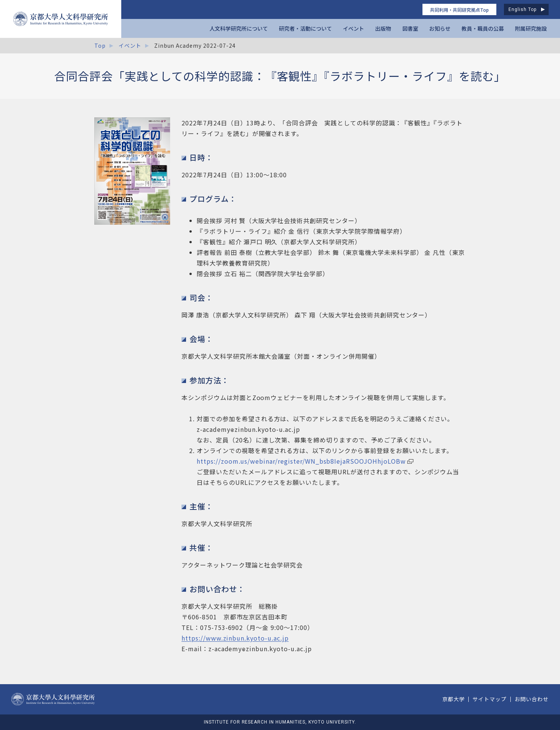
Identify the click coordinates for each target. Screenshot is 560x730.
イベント (354, 28)
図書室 (410, 28)
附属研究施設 (531, 28)
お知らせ (440, 28)
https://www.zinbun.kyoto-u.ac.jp (235, 638)
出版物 (383, 28)
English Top (522, 9)
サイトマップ (490, 699)
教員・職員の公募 (483, 28)
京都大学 (454, 699)
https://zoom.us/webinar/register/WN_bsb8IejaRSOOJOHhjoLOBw (301, 461)
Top (100, 45)
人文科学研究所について (239, 28)
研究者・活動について (305, 28)
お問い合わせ (532, 699)
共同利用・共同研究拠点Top (459, 10)
